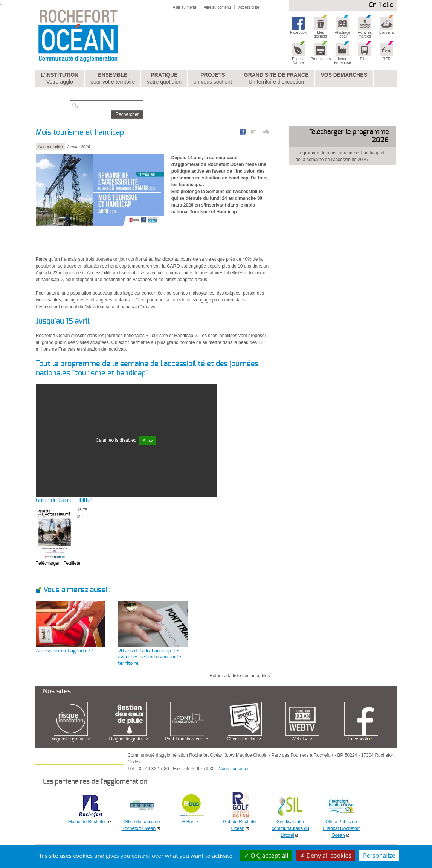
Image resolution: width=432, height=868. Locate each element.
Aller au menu (185, 7)
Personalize (379, 856)
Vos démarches (344, 75)
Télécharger (48, 563)
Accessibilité (249, 7)
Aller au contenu (217, 7)
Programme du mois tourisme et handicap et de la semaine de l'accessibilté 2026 (340, 156)
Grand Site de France (276, 79)
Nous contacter (234, 769)
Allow (148, 441)
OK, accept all (266, 856)
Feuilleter (73, 563)
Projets (213, 79)
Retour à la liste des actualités (240, 676)
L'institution (60, 79)
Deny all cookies (326, 856)
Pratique (164, 79)
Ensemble (113, 79)
